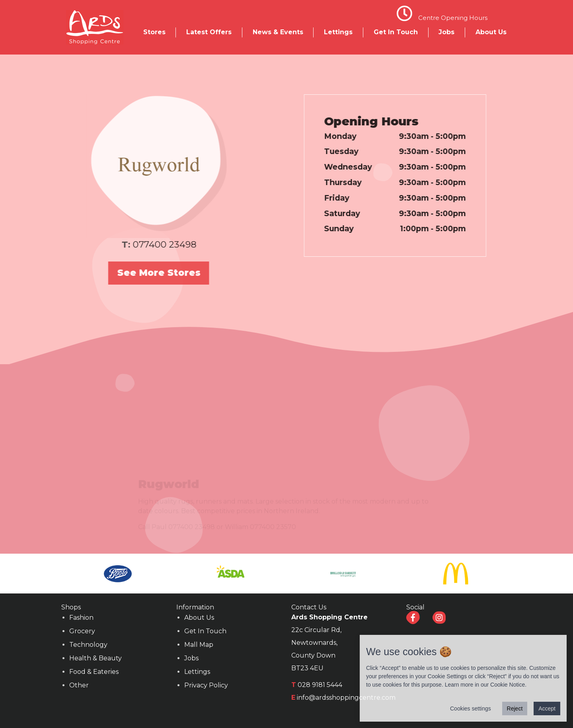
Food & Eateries (94, 672)
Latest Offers (209, 32)
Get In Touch (396, 32)
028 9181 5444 (320, 685)
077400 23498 (152, 244)
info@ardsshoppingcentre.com (346, 698)
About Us (491, 32)
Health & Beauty (95, 658)
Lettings (338, 32)
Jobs (446, 32)
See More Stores (147, 273)
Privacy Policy (206, 685)
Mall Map (199, 645)
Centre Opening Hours (453, 18)
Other (79, 685)
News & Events (278, 32)
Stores (154, 32)
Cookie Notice (508, 685)
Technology (88, 645)
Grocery (82, 631)
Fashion (81, 618)
